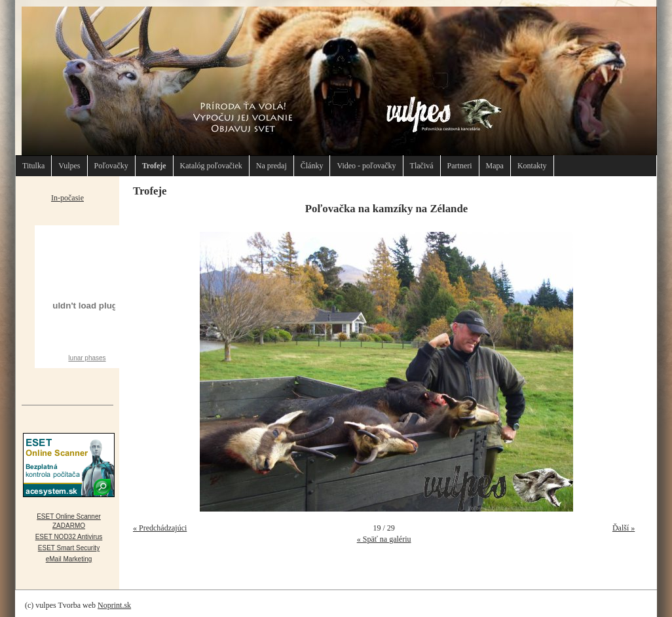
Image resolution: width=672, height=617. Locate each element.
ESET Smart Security (69, 548)
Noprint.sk (114, 605)
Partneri (460, 166)
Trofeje (154, 166)
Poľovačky (111, 166)
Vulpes (69, 166)
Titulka (33, 166)
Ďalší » (624, 528)
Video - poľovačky (366, 166)
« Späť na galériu (384, 539)
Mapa (495, 166)
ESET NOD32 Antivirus (69, 537)
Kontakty (532, 166)
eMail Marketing (69, 559)
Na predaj (271, 166)
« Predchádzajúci (160, 528)
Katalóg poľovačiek (211, 166)
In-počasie (67, 198)
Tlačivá (422, 166)
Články (312, 166)
